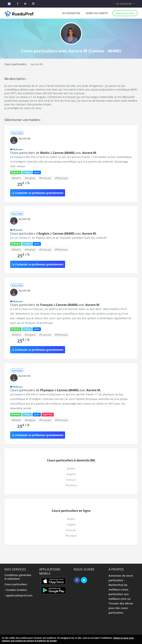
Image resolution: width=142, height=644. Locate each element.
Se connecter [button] (125, 4)
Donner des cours (125, 13)
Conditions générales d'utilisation (18, 577)
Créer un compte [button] (97, 13)
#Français (45, 178)
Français (71, 480)
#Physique (61, 178)
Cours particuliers (16, 64)
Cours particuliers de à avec (54, 153)
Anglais (71, 474)
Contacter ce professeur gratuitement (38, 193)
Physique (71, 485)
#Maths (16, 178)
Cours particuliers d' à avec (53, 233)
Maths (71, 469)
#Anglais (30, 178)
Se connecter (71, 13)
